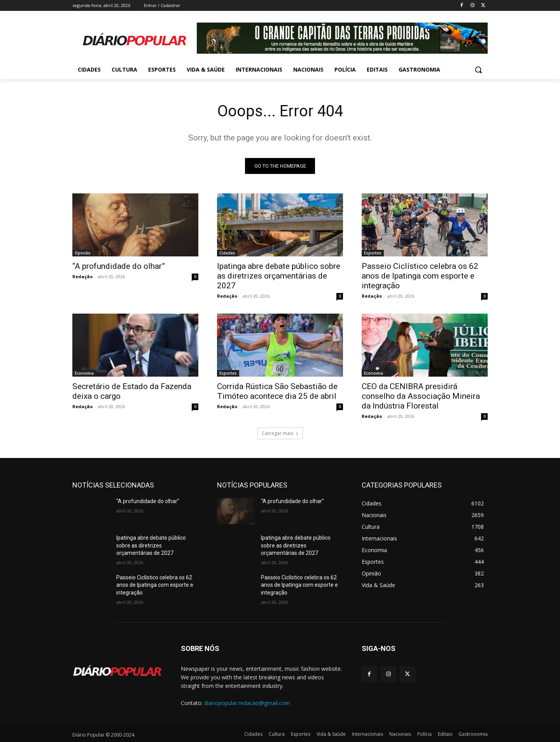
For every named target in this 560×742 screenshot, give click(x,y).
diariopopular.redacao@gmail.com (247, 703)
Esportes (373, 253)
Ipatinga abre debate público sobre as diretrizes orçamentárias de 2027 (279, 276)
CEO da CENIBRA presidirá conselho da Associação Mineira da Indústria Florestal (421, 396)
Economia (84, 373)
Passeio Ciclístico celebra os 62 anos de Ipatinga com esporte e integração (420, 276)
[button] (478, 70)
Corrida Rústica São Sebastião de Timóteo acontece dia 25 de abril (277, 391)
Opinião (83, 253)
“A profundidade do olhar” (119, 266)
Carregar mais (280, 433)
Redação (82, 276)
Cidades (227, 253)
